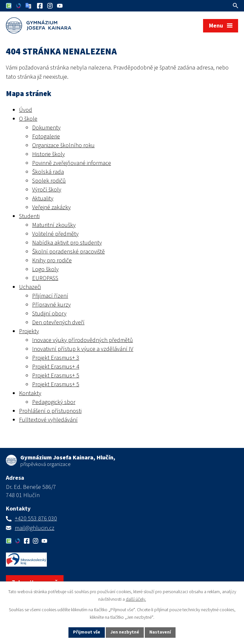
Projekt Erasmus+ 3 (56, 358)
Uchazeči (30, 287)
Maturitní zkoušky (54, 225)
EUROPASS (45, 278)
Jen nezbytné (125, 632)
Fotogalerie (46, 137)
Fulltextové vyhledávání (48, 420)
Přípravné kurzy (51, 305)
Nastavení (160, 632)
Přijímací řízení (50, 296)
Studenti (29, 216)
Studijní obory (49, 314)
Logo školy (45, 269)
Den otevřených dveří (58, 322)
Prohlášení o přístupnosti (50, 411)
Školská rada (48, 172)
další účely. (136, 599)
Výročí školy (47, 190)
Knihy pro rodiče (52, 261)
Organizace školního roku (63, 145)
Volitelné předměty (55, 234)
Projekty (29, 331)
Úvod (26, 110)
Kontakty (30, 393)
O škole (28, 119)
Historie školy (48, 154)
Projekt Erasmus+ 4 (56, 367)
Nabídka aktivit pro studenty (67, 243)
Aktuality (43, 199)
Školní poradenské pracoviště (68, 252)
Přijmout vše (87, 632)
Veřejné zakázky (51, 207)
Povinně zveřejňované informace (72, 163)
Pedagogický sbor (54, 402)
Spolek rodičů (49, 181)
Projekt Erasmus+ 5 (56, 376)
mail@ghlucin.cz (35, 528)
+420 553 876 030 (36, 519)
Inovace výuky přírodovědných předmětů (83, 340)
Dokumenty (46, 128)
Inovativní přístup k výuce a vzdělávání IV (83, 349)
